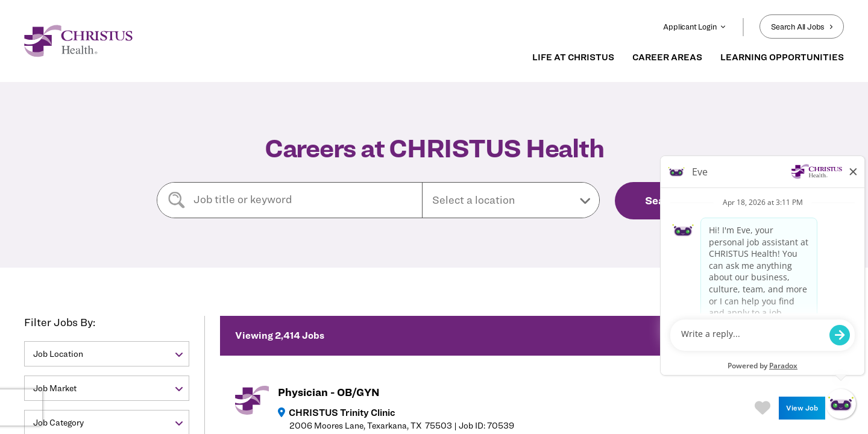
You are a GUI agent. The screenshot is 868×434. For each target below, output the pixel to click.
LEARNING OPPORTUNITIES (782, 57)
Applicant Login (694, 27)
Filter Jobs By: (60, 322)
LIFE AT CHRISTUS (573, 57)
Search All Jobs (802, 27)
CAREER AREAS (667, 57)
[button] (511, 200)
